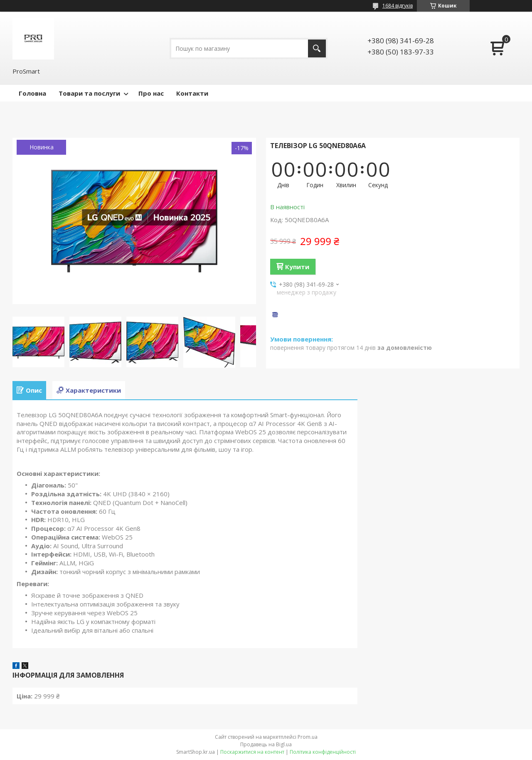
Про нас (151, 93)
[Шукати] (317, 48)
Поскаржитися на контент (252, 752)
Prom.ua (308, 737)
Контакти (192, 93)
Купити (297, 267)
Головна (32, 93)
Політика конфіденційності (323, 752)
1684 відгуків (398, 6)
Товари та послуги (89, 93)
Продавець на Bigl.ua (266, 744)
